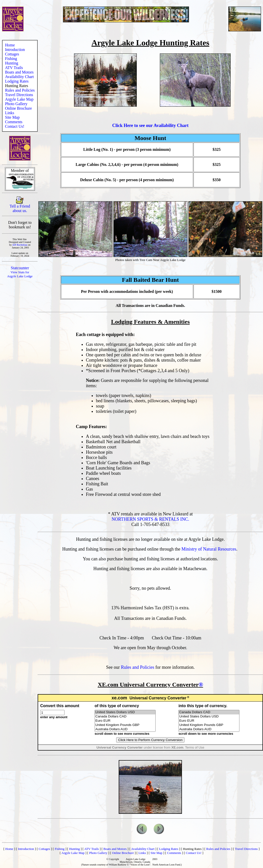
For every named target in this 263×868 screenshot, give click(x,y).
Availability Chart (19, 77)
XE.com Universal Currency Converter (148, 685)
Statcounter (20, 268)
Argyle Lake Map (19, 99)
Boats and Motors (19, 72)
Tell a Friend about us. (20, 207)
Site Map (12, 117)
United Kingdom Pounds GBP (125, 725)
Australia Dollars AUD (125, 729)
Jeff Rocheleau (20, 245)
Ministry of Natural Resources (209, 549)
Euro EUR (125, 721)
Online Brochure (18, 108)
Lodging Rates (17, 81)
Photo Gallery (16, 104)
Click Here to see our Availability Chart (150, 125)
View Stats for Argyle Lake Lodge (20, 274)
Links (10, 113)
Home (10, 45)
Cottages (12, 54)
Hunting (12, 63)
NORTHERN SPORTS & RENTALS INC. (150, 519)
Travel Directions (19, 95)
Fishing (11, 59)
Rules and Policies (20, 90)
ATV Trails (14, 68)
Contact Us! (15, 126)
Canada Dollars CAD (125, 717)
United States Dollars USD (125, 712)
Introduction (15, 50)
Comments (14, 122)
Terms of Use (195, 747)
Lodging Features (134, 322)
